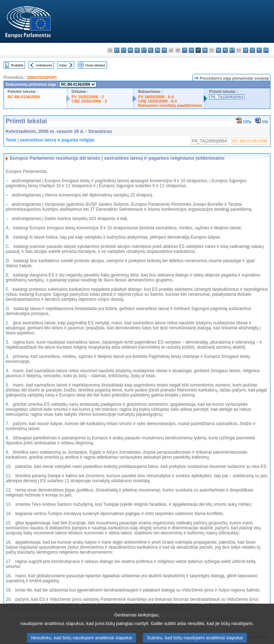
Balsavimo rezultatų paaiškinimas (170, 105)
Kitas (63, 65)
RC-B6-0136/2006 (24, 97)
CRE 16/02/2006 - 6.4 (157, 101)
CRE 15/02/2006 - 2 (89, 101)
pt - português (232, 50)
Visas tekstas (95, 65)
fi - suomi (259, 50)
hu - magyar (205, 50)
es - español (117, 50)
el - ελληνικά (151, 50)
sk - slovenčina (246, 50)
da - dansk (130, 50)
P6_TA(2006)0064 (227, 97)
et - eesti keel (144, 50)
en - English (158, 50)
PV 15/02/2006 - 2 (88, 97)
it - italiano (185, 50)
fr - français (164, 50)
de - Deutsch (137, 50)
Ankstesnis (44, 65)
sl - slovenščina (252, 50)
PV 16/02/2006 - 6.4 (156, 97)
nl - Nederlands (219, 50)
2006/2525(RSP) (42, 78)
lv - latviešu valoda (191, 50)
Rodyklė (17, 65)
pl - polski (225, 50)
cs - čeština (124, 50)
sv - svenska (266, 50)
